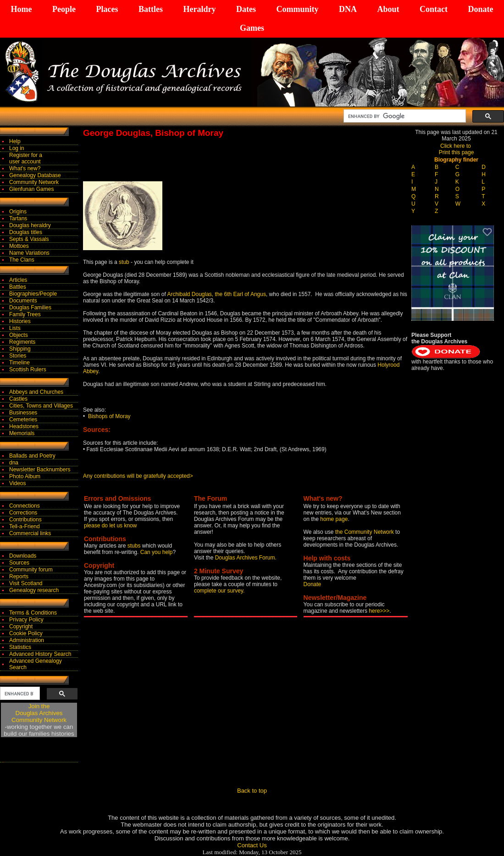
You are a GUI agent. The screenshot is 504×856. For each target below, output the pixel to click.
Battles (151, 9)
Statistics (20, 647)
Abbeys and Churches (36, 392)
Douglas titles (26, 232)
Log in (17, 148)
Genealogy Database (35, 175)
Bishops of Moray (109, 416)
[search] (404, 116)
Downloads (23, 556)
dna (14, 463)
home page (334, 519)
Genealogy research (34, 590)
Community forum (31, 570)
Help (15, 141)
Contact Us (252, 845)
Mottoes (19, 246)
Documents (23, 301)
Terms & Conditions (33, 613)
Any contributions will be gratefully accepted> (138, 476)
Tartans (18, 218)
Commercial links (30, 533)
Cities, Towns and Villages (41, 406)
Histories (20, 321)
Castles (18, 399)
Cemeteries (23, 420)
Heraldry (199, 9)
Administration (27, 640)
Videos (17, 483)
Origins (18, 212)
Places (107, 9)
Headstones (24, 426)
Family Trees (25, 314)
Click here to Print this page (457, 149)
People (64, 9)
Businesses (23, 413)
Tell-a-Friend (25, 526)
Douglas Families (30, 308)
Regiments (22, 342)
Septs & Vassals (29, 239)
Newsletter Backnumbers (40, 470)
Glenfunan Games (31, 189)
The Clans (22, 260)
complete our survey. (219, 591)
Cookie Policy (26, 633)
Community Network (34, 182)
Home (22, 9)
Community (297, 9)
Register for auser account (26, 158)
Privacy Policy (26, 620)
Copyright (21, 627)
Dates (246, 9)
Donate (480, 9)
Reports (19, 576)
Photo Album (25, 476)
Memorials (22, 433)
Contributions (25, 520)
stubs (135, 546)
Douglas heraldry (30, 225)
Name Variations (29, 253)
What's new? (25, 168)
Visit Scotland (26, 583)
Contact (434, 9)
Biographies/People (33, 294)
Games (252, 28)
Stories (18, 356)
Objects (19, 335)
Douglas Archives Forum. (246, 558)
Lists (15, 328)
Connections (25, 506)
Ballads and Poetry (32, 456)
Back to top (252, 791)
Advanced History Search (40, 654)
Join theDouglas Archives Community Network (39, 713)
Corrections (23, 513)
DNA (348, 9)
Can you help (157, 552)
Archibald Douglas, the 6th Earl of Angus (216, 294)
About (388, 9)
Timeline (19, 363)
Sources (19, 563)
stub (124, 262)
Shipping (20, 349)
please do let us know (110, 526)
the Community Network (365, 532)
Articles (18, 280)
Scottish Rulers (28, 369)
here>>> (379, 611)
